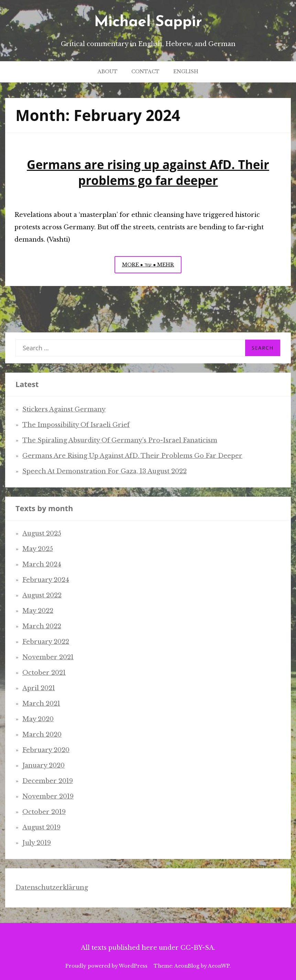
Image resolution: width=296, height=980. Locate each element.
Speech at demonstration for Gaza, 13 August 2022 (105, 471)
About (108, 71)
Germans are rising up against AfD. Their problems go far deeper (148, 172)
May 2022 (38, 611)
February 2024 (46, 580)
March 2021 (41, 704)
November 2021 (48, 657)
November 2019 (48, 796)
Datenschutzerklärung (52, 888)
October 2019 (44, 812)
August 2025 (42, 533)
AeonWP (219, 966)
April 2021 (39, 688)
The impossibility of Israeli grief (76, 425)
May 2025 (38, 549)
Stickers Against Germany (64, 409)
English (186, 71)
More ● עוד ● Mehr (152, 266)
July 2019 (37, 843)
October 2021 (44, 673)
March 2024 (42, 564)
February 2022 (46, 642)
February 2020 (46, 750)
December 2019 (48, 781)
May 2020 (38, 719)
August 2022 (42, 595)
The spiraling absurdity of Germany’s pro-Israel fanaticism (120, 440)
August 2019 (41, 827)
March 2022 (42, 626)
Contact (145, 71)
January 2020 (43, 766)
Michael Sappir (148, 22)
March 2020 (42, 735)
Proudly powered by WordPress (106, 966)
